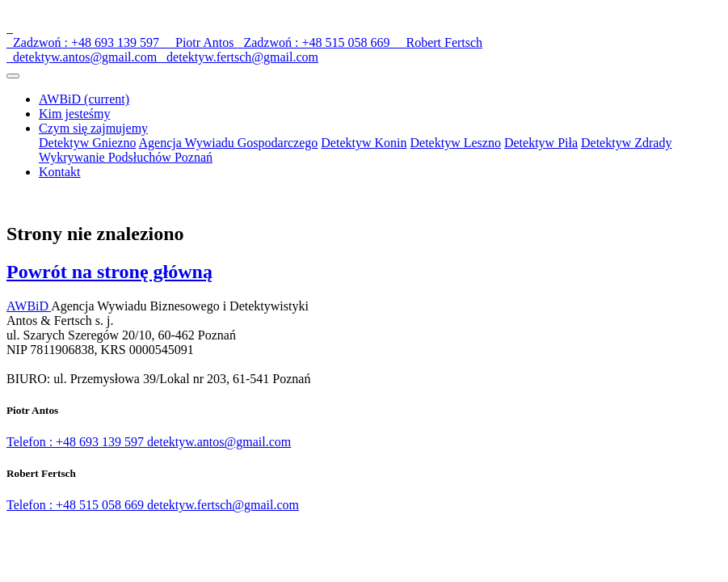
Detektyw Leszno (456, 143)
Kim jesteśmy (74, 114)
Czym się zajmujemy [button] (93, 128)
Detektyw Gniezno (87, 143)
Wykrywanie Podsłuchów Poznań (126, 157)
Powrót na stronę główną (109, 272)
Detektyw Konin (364, 143)
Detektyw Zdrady (626, 143)
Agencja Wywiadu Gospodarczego (229, 143)
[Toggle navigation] (13, 76)
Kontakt (60, 172)
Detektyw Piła (541, 143)
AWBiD (84, 99)
